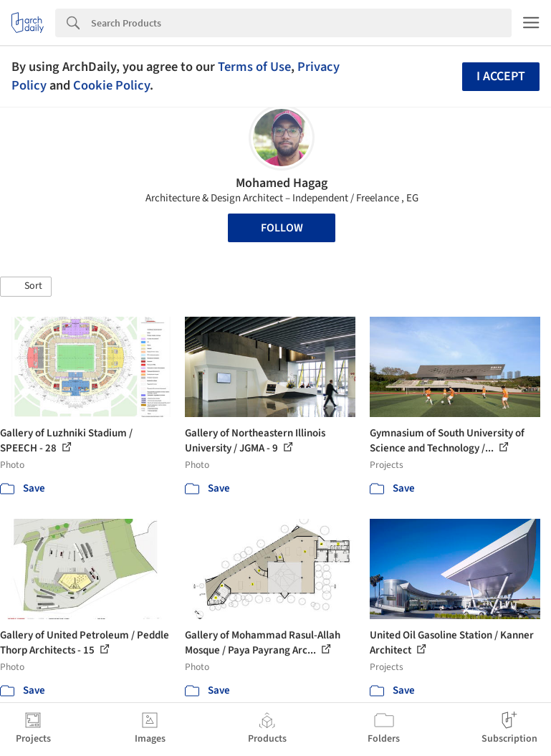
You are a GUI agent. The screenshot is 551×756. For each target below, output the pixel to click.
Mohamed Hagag (282, 183)
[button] (26, 287)
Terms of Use (254, 67)
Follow (282, 228)
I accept (501, 76)
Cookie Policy (111, 85)
